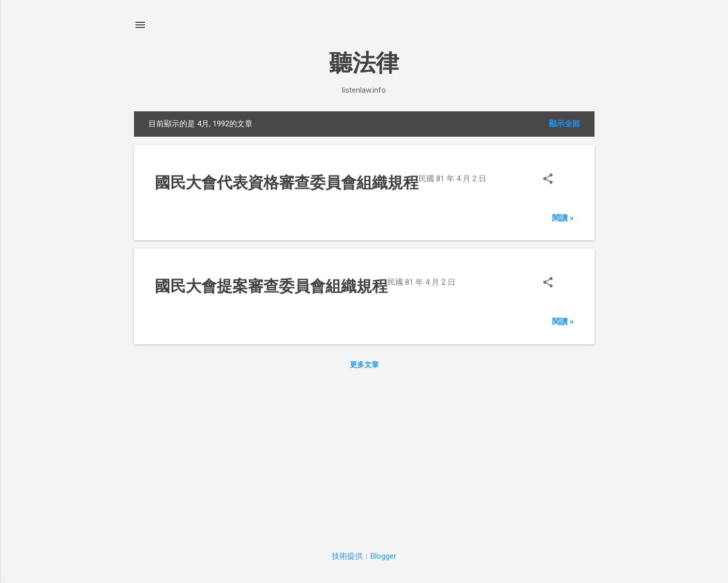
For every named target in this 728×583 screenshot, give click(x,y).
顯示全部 (564, 124)
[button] (548, 180)
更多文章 (364, 365)
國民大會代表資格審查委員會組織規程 (287, 183)
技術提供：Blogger (364, 556)
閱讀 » (563, 218)
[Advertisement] (364, 458)
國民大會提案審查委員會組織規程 (271, 286)
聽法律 (364, 63)
